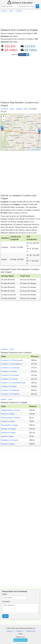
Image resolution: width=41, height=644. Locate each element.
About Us (10, 631)
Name (5, 594)
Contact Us (20, 631)
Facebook (22, 55)
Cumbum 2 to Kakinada (10, 390)
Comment (6, 602)
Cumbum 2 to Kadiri (9, 386)
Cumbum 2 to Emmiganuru (12, 364)
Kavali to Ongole (7, 436)
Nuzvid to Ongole (8, 444)
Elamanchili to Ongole (10, 425)
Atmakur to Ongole (8, 429)
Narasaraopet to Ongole (10, 418)
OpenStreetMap (36, 149)
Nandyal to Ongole (8, 433)
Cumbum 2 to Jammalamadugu (13, 383)
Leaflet (27, 149)
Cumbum (4, 109)
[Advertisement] (20, 20)
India (12, 109)
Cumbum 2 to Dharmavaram (12, 360)
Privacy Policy (31, 631)
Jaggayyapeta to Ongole (11, 410)
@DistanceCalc (20, 640)
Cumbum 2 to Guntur (9, 379)
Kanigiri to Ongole (8, 421)
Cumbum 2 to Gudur (9, 371)
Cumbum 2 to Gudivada (10, 368)
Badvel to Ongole (8, 414)
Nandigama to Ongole (10, 440)
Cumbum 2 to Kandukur (10, 394)
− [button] (4, 120)
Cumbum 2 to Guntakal (10, 375)
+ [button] (4, 117)
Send (5, 616)
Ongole (19, 109)
